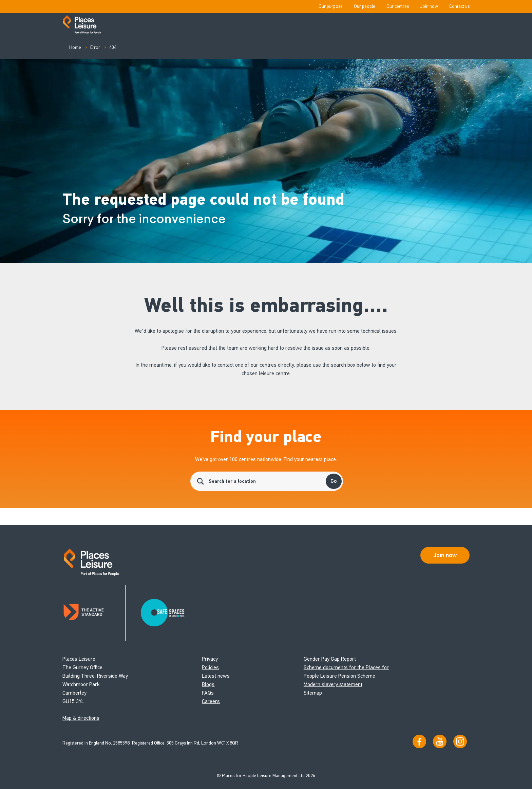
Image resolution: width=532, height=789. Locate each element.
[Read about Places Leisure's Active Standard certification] (94, 613)
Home (75, 47)
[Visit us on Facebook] (419, 741)
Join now (429, 6)
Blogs (208, 684)
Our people (365, 6)
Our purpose (331, 6)
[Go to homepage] (82, 25)
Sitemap (313, 693)
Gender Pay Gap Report (330, 659)
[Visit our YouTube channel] (440, 741)
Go (334, 481)
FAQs (208, 693)
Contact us (459, 6)
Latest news (216, 676)
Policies (210, 667)
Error (95, 47)
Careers (211, 701)
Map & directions (81, 718)
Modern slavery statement (333, 684)
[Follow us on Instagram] (460, 741)
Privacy (210, 659)
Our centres (398, 6)
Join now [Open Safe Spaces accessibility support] (445, 555)
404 (113, 47)
